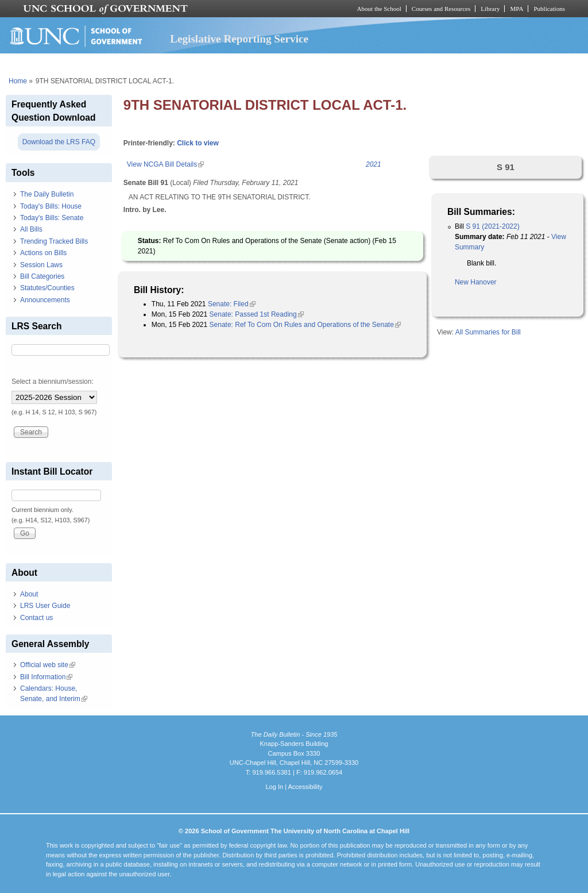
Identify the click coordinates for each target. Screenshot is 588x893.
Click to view (198, 143)
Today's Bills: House (51, 206)
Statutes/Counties (47, 288)
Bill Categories (42, 276)
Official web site (48, 665)
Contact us (36, 618)
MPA (517, 9)
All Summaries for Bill (488, 332)
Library (490, 9)
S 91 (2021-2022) (492, 226)
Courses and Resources (441, 9)
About (29, 594)
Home (18, 81)
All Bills (31, 229)
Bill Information (46, 677)
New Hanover (476, 282)
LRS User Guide (45, 606)
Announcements (45, 300)
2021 (374, 164)
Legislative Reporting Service (239, 39)
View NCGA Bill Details (165, 164)
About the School (379, 9)
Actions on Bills (43, 253)
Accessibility (305, 787)
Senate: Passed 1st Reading (257, 314)
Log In (274, 787)
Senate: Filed (232, 304)
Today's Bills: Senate (52, 218)
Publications (549, 9)
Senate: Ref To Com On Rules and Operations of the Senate (305, 325)
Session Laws (41, 265)
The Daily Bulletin (47, 194)
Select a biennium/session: (53, 382)
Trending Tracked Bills (54, 241)
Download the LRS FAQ (59, 142)
